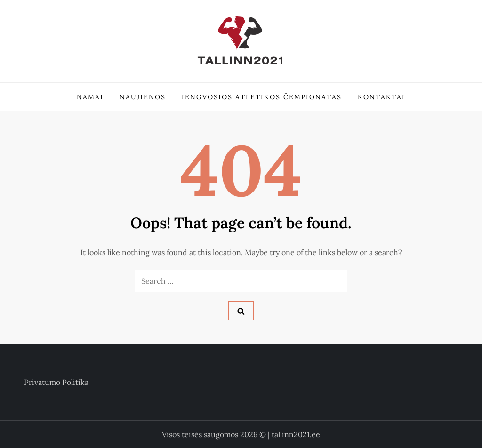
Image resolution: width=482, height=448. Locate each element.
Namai (90, 97)
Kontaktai (382, 97)
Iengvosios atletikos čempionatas (262, 97)
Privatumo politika (56, 382)
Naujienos (143, 97)
